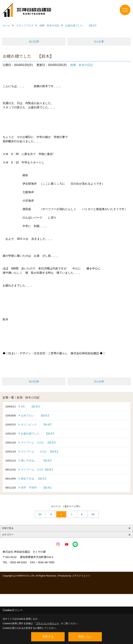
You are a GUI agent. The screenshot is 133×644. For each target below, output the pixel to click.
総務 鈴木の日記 (82, 65)
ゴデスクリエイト (81, 576)
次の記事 (99, 42)
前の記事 (34, 42)
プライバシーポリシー (47, 623)
